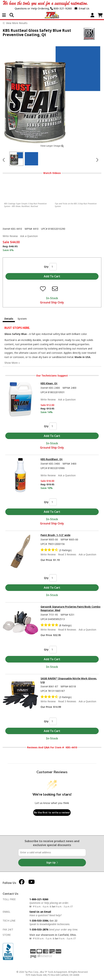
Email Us (82, 8)
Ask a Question (29, 236)
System (22, 319)
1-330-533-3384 (39, 921)
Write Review (10, 236)
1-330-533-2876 (39, 929)
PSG (41, 956)
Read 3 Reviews (67, 554)
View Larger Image (52, 146)
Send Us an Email (40, 912)
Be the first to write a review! (52, 813)
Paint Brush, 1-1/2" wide (55, 535)
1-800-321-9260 (39, 899)
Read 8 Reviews (67, 630)
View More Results (17, 23)
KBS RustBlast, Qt (52, 459)
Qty (46, 267)
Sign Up (52, 863)
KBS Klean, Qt (49, 383)
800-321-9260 (61, 8)
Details (9, 319)
